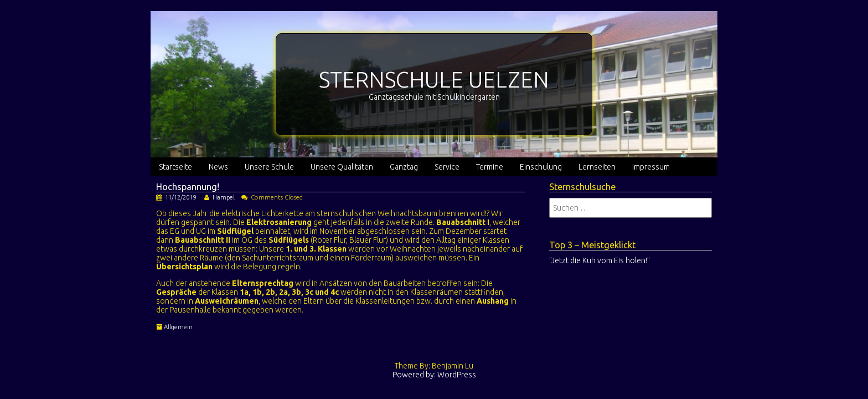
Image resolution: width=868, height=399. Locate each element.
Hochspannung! (188, 187)
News (218, 167)
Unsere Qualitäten (342, 167)
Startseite (175, 167)
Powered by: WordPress (434, 375)
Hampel (224, 197)
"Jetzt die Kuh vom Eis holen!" (600, 260)
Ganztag (404, 167)
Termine (490, 167)
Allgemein (178, 327)
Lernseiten (597, 167)
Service (447, 167)
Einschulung (541, 167)
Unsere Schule (269, 167)
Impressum (651, 167)
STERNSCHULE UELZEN (434, 80)
